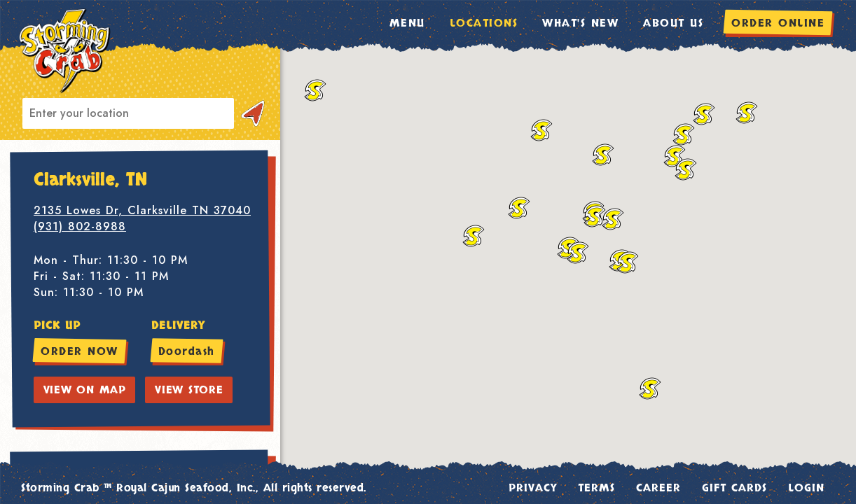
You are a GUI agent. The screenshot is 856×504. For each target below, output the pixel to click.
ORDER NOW (80, 351)
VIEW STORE (189, 390)
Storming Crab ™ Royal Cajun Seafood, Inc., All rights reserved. (194, 488)
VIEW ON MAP (85, 390)
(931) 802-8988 (80, 226)
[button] (578, 253)
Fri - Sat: (59, 276)
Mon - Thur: (68, 260)
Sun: (46, 292)
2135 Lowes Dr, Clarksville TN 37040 (142, 210)
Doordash (187, 351)
